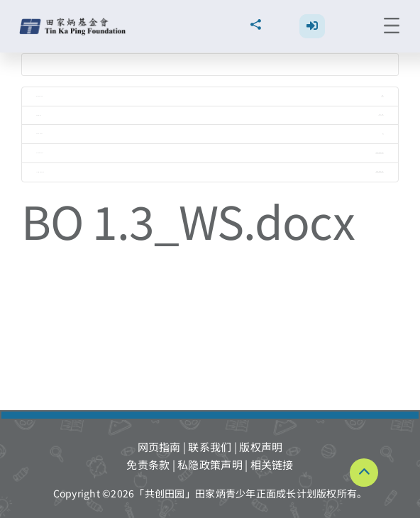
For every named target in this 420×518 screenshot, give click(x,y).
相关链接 (272, 464)
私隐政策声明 (210, 464)
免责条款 (148, 464)
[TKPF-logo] (74, 23)
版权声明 (261, 447)
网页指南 (159, 447)
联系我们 (210, 447)
